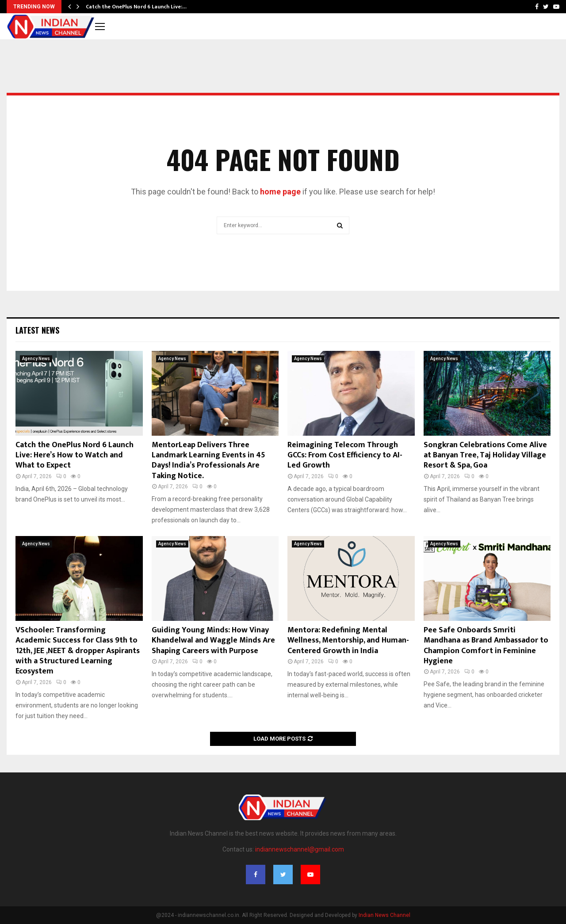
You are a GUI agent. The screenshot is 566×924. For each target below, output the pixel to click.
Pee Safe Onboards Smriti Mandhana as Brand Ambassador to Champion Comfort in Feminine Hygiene (486, 646)
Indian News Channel (384, 915)
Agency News (36, 359)
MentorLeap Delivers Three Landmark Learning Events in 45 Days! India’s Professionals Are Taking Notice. (208, 460)
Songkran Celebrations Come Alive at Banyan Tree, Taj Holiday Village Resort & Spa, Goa (485, 455)
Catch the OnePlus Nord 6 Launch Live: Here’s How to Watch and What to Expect (75, 455)
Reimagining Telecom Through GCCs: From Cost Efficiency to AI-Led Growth (345, 455)
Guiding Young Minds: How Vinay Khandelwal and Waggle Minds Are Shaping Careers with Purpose (213, 641)
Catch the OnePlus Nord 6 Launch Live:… (136, 7)
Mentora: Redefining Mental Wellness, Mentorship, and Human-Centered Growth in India (348, 641)
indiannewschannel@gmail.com (300, 849)
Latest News (37, 330)
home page (280, 192)
